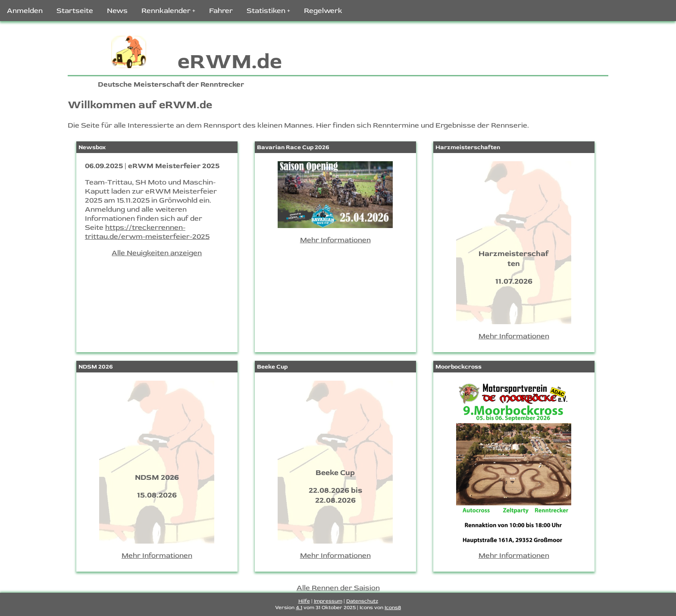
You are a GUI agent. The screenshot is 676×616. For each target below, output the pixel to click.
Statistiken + (268, 11)
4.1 (299, 608)
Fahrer (221, 11)
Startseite (75, 11)
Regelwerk (323, 11)
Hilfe (304, 601)
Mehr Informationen (335, 240)
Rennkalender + (168, 11)
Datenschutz (362, 601)
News (117, 11)
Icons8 (393, 608)
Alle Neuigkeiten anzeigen (157, 253)
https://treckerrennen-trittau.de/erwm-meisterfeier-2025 (147, 232)
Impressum (328, 601)
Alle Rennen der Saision (338, 588)
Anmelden (25, 11)
